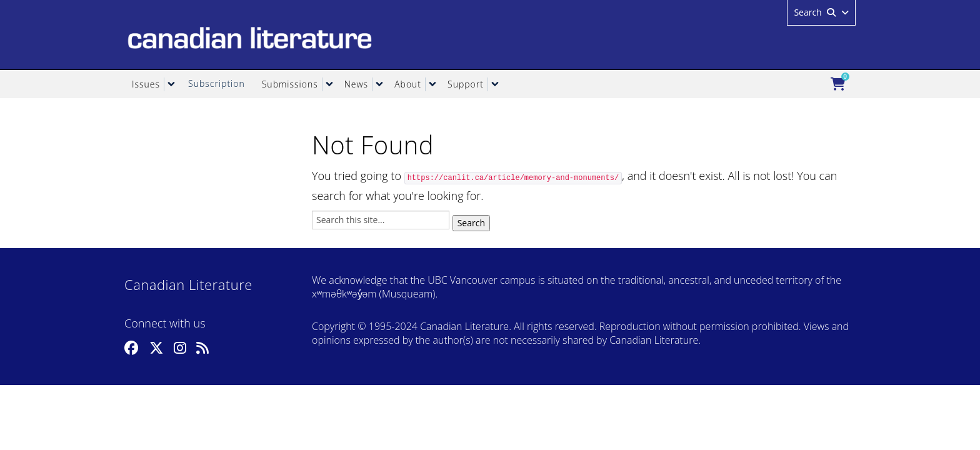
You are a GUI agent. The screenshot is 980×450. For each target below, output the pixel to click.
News (356, 84)
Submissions (290, 84)
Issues (146, 84)
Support (466, 84)
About (408, 84)
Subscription (217, 83)
